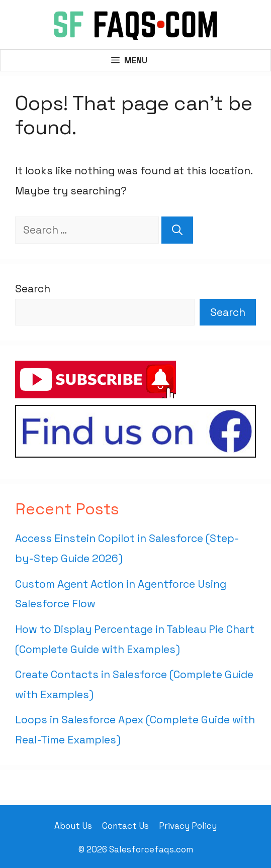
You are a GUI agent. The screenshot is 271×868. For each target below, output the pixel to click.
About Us (73, 826)
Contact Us (125, 826)
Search (33, 289)
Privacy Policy (188, 826)
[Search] (177, 230)
